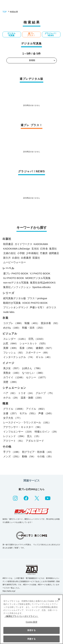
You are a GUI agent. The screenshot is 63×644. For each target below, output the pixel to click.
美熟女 (12, 373)
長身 (27, 348)
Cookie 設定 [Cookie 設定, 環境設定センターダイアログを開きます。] (31, 622)
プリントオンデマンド (16, 307)
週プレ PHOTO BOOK (16, 273)
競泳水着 (50, 323)
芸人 (34, 436)
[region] (32, 619)
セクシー (37, 377)
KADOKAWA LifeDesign (17, 249)
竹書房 (44, 253)
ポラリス (51, 307)
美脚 (11, 348)
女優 (11, 413)
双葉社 (36, 258)
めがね (12, 328)
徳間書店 (54, 253)
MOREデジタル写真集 (38, 278)
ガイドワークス (23, 244)
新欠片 (7, 258)
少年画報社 (32, 253)
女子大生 (13, 418)
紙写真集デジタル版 (15, 298)
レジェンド (14, 436)
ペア (10, 393)
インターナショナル (19, 357)
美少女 (12, 368)
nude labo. (9, 312)
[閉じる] (59, 599)
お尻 (11, 343)
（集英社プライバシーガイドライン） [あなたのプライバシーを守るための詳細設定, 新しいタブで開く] (21, 616)
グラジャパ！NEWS (51, 34)
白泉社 (16, 258)
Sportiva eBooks (41, 287)
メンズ (12, 456)
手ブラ (12, 452)
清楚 (11, 382)
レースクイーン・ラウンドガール (27, 422)
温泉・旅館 (32, 398)
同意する (31, 639)
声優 (46, 413)
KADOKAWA (41, 244)
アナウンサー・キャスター (23, 427)
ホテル (11, 398)
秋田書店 (8, 244)
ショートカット (33, 343)
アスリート (14, 441)
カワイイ (14, 377)
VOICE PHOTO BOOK (35, 303)
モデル (28, 413)
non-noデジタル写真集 (16, 283)
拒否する (31, 630)
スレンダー (15, 339)
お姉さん (32, 368)
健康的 (45, 348)
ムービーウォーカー (15, 262)
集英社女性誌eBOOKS (43, 283)
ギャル (44, 357)
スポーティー (38, 352)
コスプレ (13, 323)
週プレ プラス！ (31, 34)
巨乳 (37, 339)
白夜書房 (26, 258)
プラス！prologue (37, 298)
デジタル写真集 (11, 34)
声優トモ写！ (37, 307)
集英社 (53, 249)
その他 (45, 456)
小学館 (21, 253)
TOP (5, 12)
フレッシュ (14, 352)
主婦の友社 (9, 253)
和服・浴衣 (33, 328)
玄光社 (35, 249)
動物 (29, 456)
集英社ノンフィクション (17, 287)
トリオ (26, 393)
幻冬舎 (44, 249)
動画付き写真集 (12, 303)
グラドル (14, 409)
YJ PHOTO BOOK (40, 273)
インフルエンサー (18, 432)
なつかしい (33, 373)
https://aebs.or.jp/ (9, 591)
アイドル (36, 409)
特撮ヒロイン (46, 432)
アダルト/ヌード (35, 441)
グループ (45, 393)
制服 (32, 323)
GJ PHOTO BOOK (14, 278)
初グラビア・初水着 (38, 452)
